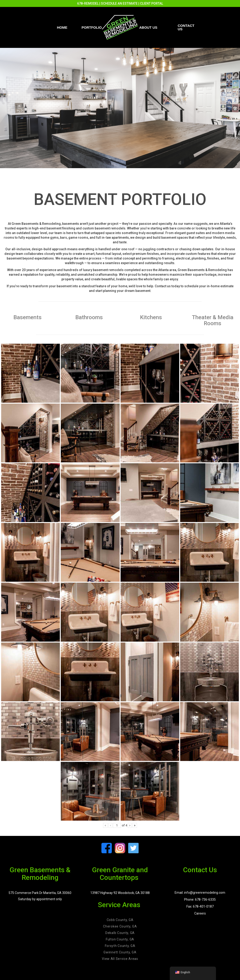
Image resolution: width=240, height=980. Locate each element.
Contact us (186, 27)
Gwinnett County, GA (120, 952)
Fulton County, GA (120, 939)
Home (62, 27)
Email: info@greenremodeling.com (200, 893)
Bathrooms (89, 317)
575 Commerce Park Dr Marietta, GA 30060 (40, 893)
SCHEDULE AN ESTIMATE (119, 3)
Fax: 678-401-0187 (200, 906)
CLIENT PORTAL (152, 3)
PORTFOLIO (92, 27)
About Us (148, 27)
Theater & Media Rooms (213, 320)
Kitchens (151, 317)
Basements (27, 317)
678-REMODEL (88, 3)
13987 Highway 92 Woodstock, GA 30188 (120, 893)
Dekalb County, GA (120, 933)
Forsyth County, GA (120, 946)
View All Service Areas (120, 959)
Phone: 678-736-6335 (200, 900)
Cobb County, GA (120, 920)
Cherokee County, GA (120, 926)
